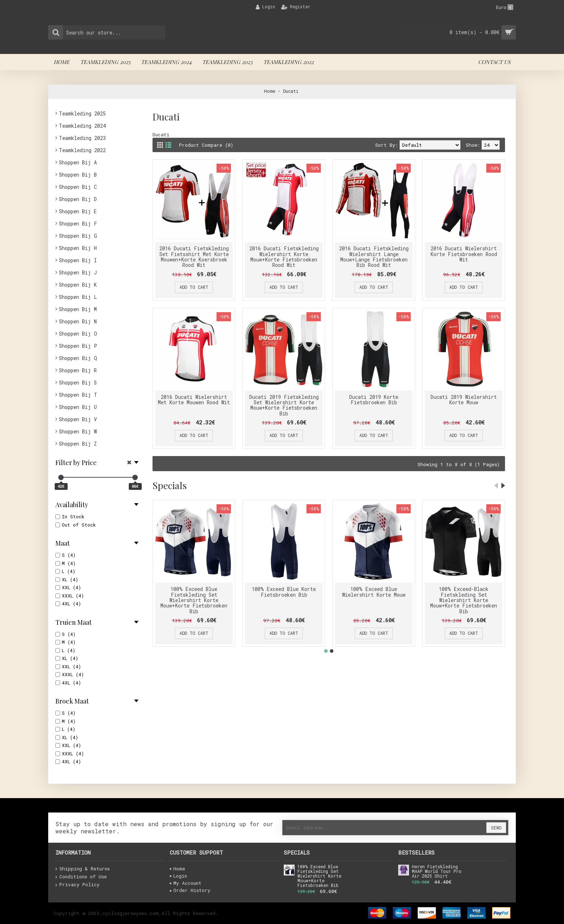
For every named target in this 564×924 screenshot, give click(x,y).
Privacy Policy (78, 885)
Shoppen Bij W (78, 431)
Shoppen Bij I (78, 260)
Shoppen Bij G (78, 236)
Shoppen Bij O (78, 334)
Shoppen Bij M (78, 309)
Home (178, 869)
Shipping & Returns (83, 869)
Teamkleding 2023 (82, 138)
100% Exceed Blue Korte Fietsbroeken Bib (284, 592)
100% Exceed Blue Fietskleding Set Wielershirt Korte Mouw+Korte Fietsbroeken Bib (194, 600)
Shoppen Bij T (78, 395)
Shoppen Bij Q (78, 358)
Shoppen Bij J (78, 272)
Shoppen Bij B (78, 175)
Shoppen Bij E (78, 211)
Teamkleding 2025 (82, 113)
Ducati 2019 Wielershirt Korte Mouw (464, 400)
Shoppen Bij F (78, 224)
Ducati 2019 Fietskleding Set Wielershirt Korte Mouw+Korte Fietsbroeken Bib (284, 405)
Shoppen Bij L (78, 297)
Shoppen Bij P (78, 346)
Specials (170, 485)
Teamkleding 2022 (82, 150)
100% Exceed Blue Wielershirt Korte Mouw (374, 592)
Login (178, 876)
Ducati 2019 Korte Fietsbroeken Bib (374, 400)
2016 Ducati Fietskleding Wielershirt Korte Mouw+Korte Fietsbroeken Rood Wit (284, 257)
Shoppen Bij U (78, 407)
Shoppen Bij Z (78, 444)
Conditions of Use (81, 877)
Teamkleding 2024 (82, 126)
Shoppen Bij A (78, 162)
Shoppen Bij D (78, 199)
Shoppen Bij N (78, 321)
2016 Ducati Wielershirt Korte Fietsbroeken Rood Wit (464, 254)
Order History (190, 890)
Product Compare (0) (206, 145)
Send (496, 828)
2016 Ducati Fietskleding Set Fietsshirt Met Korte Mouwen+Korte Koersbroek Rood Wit (194, 257)
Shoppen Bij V (78, 419)
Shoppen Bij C (78, 187)
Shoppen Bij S (78, 383)
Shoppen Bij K (78, 285)
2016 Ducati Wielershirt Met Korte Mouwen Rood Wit (194, 400)
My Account (186, 883)
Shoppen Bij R (78, 370)
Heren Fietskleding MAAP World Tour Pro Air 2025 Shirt (437, 871)
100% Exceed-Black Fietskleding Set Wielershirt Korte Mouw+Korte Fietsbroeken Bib (464, 600)
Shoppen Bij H (78, 248)
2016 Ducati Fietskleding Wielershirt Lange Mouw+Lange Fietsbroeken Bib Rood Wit (374, 257)
